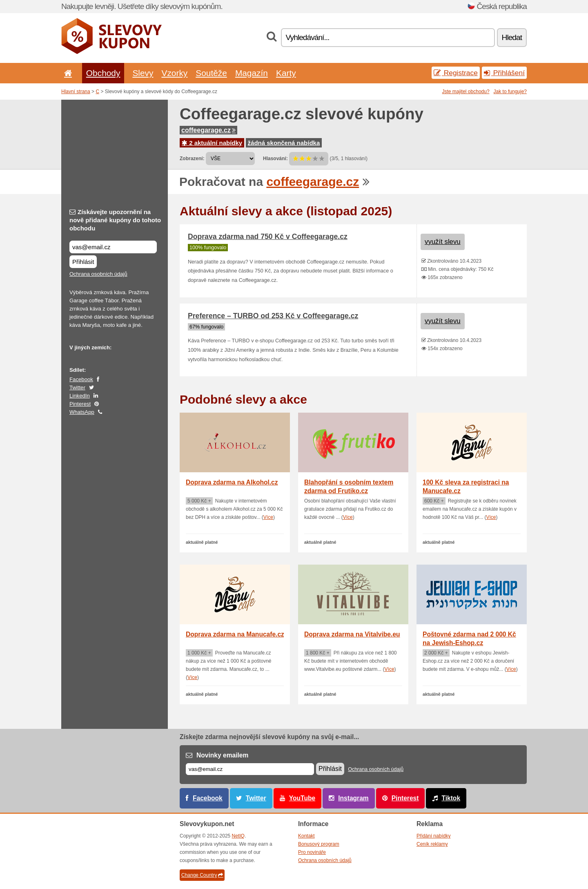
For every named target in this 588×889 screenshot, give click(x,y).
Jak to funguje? (510, 92)
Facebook (81, 379)
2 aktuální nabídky (212, 143)
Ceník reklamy (432, 844)
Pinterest (80, 404)
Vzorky (174, 73)
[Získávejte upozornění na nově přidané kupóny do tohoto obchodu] (113, 247)
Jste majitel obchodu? (466, 92)
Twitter (77, 388)
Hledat (512, 37)
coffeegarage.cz (208, 130)
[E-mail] (250, 769)
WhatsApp (82, 412)
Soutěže (211, 73)
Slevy (143, 73)
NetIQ (238, 836)
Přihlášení (504, 73)
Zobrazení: (192, 159)
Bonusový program (319, 844)
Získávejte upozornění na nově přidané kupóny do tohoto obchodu (115, 220)
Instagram (353, 798)
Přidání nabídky (433, 836)
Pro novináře (312, 852)
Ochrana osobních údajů (98, 274)
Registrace (456, 73)
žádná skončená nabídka (284, 143)
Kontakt (306, 836)
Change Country (202, 875)
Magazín (252, 73)
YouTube (302, 798)
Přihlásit (83, 262)
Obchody (103, 73)
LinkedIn (80, 396)
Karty (286, 73)
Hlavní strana (76, 92)
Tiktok (451, 798)
